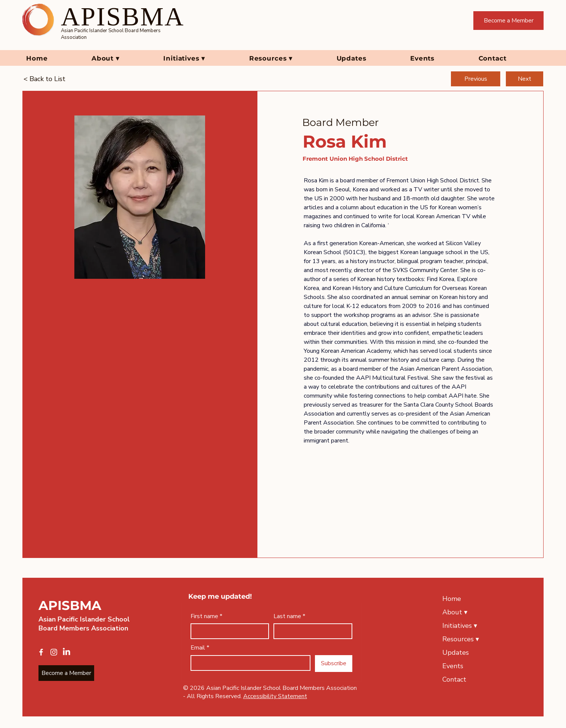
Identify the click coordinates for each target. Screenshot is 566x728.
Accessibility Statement (275, 696)
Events (453, 666)
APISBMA (70, 605)
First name (206, 616)
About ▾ (455, 612)
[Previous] (476, 79)
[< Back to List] (48, 79)
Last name (289, 616)
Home (452, 599)
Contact (454, 679)
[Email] (248, 663)
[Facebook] (41, 652)
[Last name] (311, 631)
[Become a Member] (508, 21)
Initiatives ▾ (460, 626)
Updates (456, 653)
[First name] (228, 631)
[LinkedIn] (67, 652)
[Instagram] (54, 652)
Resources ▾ (461, 639)
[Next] (525, 79)
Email (200, 648)
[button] (122, 58)
